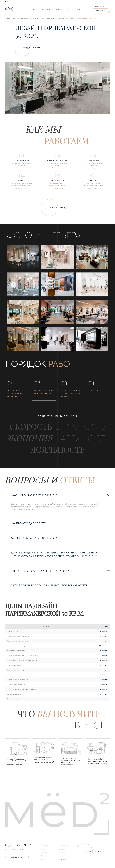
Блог (69, 9)
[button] (53, 109)
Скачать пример (22, 168)
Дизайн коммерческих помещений (28, 18)
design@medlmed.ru (14, 849)
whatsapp (62, 859)
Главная (8, 18)
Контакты (79, 9)
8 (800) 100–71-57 (101, 7)
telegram (62, 856)
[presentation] (12, 89)
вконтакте (62, 850)
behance (62, 853)
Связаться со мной (17, 857)
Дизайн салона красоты (49, 18)
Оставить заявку (101, 11)
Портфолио (46, 9)
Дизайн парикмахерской (66, 18)
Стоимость (59, 9)
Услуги (35, 9)
